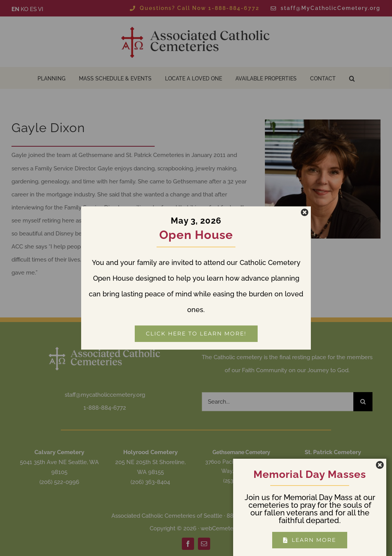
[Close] (305, 213)
